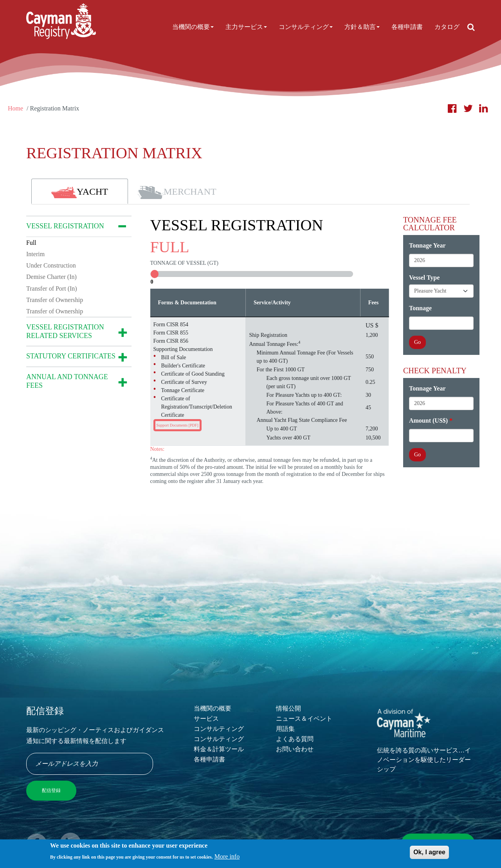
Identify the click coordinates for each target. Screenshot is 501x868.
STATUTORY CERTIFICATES (71, 356)
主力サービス (246, 27)
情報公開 (288, 708)
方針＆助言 (362, 27)
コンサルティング (306, 27)
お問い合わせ (295, 749)
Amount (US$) (428, 420)
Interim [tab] (35, 254)
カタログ (447, 27)
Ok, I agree (429, 853)
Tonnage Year (427, 245)
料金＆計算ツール (219, 749)
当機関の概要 (193, 27)
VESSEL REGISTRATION (65, 226)
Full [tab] (31, 243)
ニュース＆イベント (304, 719)
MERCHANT (177, 193)
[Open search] (471, 27)
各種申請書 (407, 27)
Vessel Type (424, 278)
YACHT (80, 192)
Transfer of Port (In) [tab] (52, 288)
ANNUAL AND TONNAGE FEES (67, 381)
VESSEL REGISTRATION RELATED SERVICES (65, 331)
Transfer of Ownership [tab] (55, 300)
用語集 (285, 729)
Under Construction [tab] (51, 265)
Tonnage (420, 308)
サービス (206, 719)
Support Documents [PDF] (178, 425)
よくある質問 (295, 739)
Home (15, 108)
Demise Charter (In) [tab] (51, 277)
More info (227, 857)
